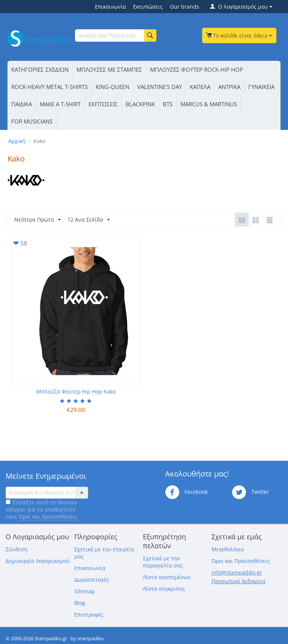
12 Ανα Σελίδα (89, 220)
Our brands (184, 7)
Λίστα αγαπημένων (167, 577)
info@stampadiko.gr (237, 572)
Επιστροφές (89, 615)
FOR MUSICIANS (32, 121)
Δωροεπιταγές (92, 580)
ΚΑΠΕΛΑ (200, 87)
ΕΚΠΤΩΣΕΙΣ (103, 104)
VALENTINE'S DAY (160, 87)
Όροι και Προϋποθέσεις (241, 561)
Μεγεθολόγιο (228, 549)
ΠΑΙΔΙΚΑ (22, 104)
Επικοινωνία (110, 7)
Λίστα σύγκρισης (164, 589)
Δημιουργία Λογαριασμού (37, 561)
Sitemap (85, 591)
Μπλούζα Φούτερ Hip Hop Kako (76, 391)
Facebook (186, 492)
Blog (80, 603)
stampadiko (91, 638)
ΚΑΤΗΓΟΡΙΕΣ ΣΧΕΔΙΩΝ (40, 69)
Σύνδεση (16, 549)
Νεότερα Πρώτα (37, 220)
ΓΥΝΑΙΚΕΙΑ (261, 87)
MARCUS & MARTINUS (209, 104)
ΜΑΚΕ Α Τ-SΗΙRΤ (60, 104)
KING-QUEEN (112, 87)
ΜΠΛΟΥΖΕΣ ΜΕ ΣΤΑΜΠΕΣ (109, 69)
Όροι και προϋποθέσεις (48, 517)
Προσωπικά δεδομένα (238, 581)
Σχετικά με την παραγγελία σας (163, 562)
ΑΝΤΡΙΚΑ (229, 87)
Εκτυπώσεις (148, 7)
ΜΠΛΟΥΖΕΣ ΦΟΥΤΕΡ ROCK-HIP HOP (196, 69)
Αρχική (17, 141)
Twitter (250, 492)
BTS (168, 104)
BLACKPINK (140, 104)
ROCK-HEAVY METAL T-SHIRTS (49, 87)
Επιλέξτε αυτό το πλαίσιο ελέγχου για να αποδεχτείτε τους (41, 509)
